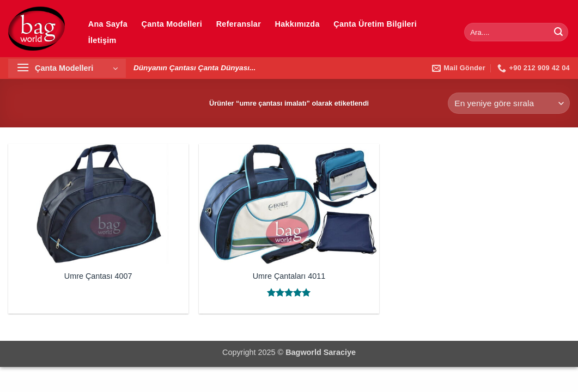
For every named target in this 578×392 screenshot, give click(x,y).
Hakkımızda (297, 24)
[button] (67, 68)
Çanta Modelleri (172, 24)
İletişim (102, 40)
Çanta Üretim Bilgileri (375, 24)
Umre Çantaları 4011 (289, 276)
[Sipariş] (509, 103)
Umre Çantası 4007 (98, 276)
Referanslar (239, 24)
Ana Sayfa (108, 24)
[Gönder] (558, 32)
